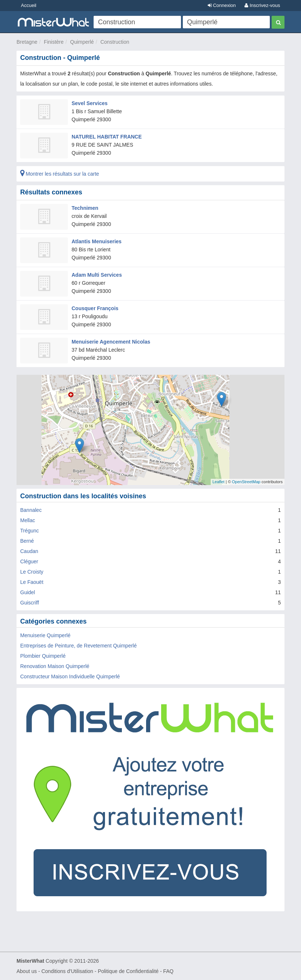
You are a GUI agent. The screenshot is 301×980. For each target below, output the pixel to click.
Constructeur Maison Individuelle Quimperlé (70, 676)
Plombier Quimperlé (43, 656)
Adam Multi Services (97, 275)
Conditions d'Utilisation (67, 971)
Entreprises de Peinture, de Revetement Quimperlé (79, 646)
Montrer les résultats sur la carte (60, 174)
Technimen (85, 208)
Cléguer (29, 561)
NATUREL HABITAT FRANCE (107, 137)
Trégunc (30, 531)
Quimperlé (82, 42)
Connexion (222, 5)
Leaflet (219, 482)
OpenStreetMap (246, 482)
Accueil (29, 5)
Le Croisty (32, 572)
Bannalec (31, 510)
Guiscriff (30, 603)
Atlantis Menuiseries (97, 241)
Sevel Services (90, 103)
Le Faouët (32, 582)
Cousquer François (95, 308)
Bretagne (27, 42)
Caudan (29, 551)
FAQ (168, 971)
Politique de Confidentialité (128, 971)
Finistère (54, 42)
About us (27, 971)
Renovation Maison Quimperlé (55, 666)
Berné (27, 541)
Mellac (28, 520)
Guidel (28, 592)
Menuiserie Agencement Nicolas (111, 342)
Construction (115, 42)
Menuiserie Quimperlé (45, 635)
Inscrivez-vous (262, 5)
